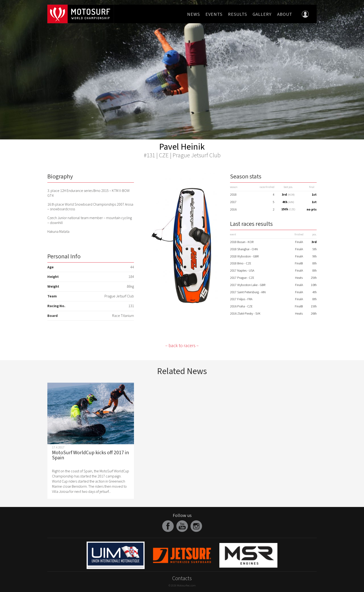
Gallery (262, 14)
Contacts (182, 578)
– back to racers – (182, 346)
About (285, 14)
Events (214, 14)
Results (237, 14)
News (193, 14)
